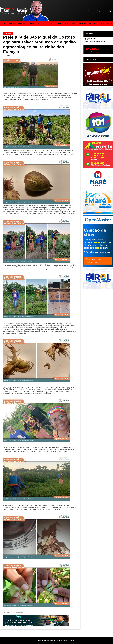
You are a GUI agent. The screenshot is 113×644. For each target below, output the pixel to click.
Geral (60, 23)
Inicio (3, 23)
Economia (31, 23)
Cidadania (12, 23)
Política (92, 23)
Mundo (74, 23)
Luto (67, 23)
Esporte (52, 23)
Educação (42, 23)
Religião (101, 23)
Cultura (22, 23)
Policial (83, 23)
